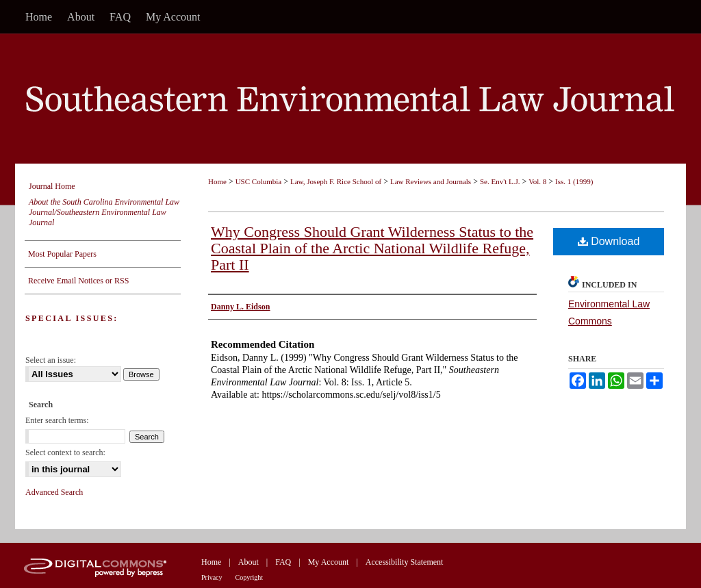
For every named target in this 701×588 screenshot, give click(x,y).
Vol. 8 (537, 181)
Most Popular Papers (62, 254)
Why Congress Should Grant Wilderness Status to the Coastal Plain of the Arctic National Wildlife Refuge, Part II (372, 248)
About (248, 562)
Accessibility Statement (405, 562)
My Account (329, 562)
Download (609, 241)
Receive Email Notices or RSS (78, 281)
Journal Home (52, 186)
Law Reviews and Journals (431, 181)
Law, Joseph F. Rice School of (336, 181)
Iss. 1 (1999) (574, 181)
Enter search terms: (57, 420)
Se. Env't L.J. (500, 181)
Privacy (212, 577)
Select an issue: (51, 360)
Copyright (250, 577)
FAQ (283, 562)
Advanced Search (54, 492)
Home (217, 181)
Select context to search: (65, 452)
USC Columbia (259, 181)
